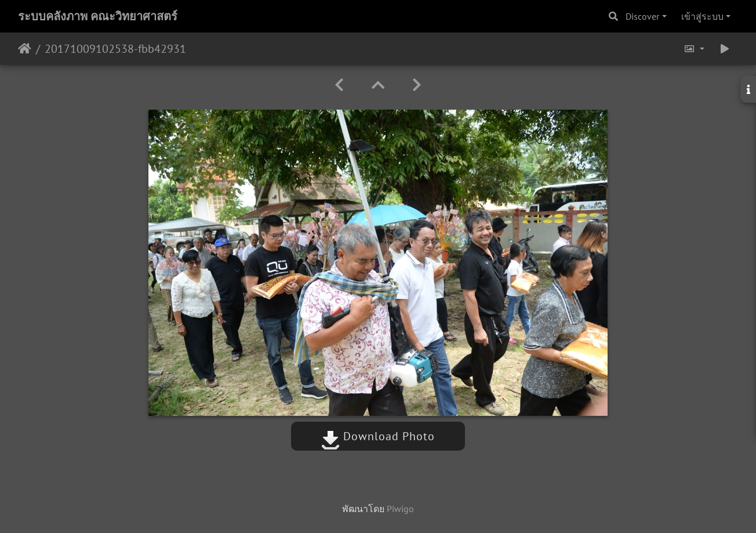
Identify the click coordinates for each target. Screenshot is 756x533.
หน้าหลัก (25, 49)
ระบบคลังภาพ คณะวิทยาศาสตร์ (98, 16)
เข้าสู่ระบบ (702, 16)
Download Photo (378, 436)
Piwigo (400, 509)
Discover (642, 16)
